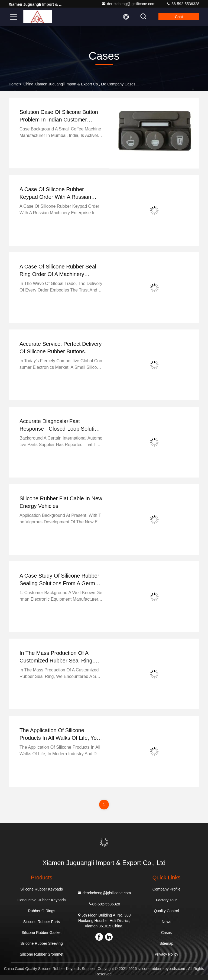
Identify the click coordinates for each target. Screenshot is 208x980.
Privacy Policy (166, 954)
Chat (179, 17)
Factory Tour (167, 900)
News (166, 922)
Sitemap (166, 943)
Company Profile (167, 889)
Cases (167, 933)
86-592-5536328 (183, 4)
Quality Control (166, 911)
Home (14, 84)
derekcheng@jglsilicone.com (128, 4)
